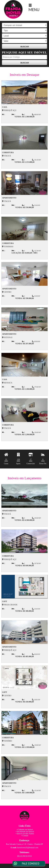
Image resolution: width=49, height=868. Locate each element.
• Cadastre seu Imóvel (25, 830)
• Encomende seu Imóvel (25, 832)
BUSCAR (25, 47)
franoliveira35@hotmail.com (28, 848)
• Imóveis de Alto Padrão (25, 834)
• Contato (25, 836)
